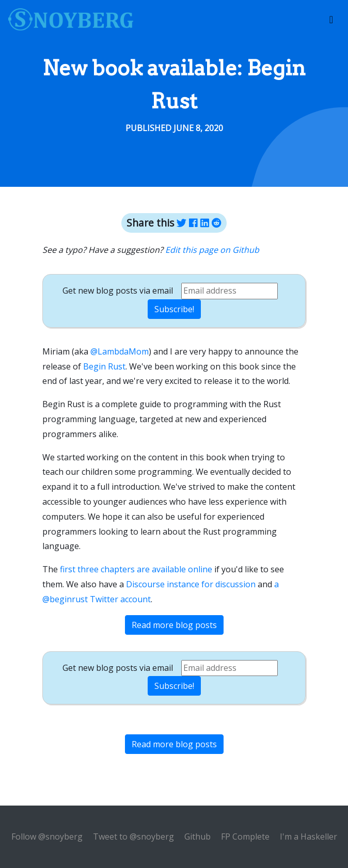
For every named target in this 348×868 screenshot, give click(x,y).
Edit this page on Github (212, 250)
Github (197, 837)
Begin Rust (104, 366)
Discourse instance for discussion (191, 584)
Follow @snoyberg (47, 837)
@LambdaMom (120, 351)
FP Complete (245, 837)
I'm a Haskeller (309, 837)
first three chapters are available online (136, 569)
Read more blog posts (174, 625)
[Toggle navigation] (331, 20)
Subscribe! (174, 309)
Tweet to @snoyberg (133, 837)
